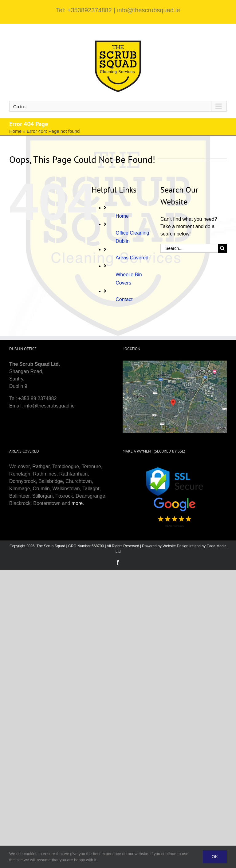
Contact (124, 299)
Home (15, 131)
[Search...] (189, 248)
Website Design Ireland (182, 546)
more (77, 503)
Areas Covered (132, 258)
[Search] (222, 248)
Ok (215, 857)
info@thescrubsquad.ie (149, 10)
